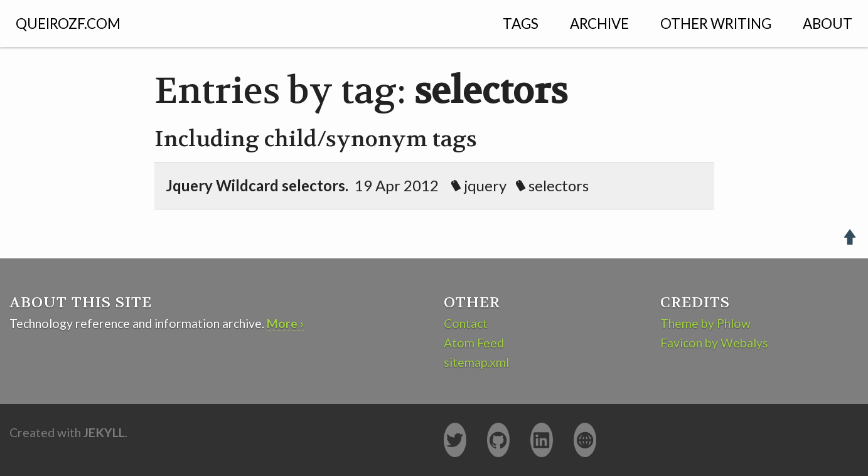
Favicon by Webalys (714, 343)
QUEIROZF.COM (68, 24)
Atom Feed (474, 343)
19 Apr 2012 (387, 185)
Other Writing (716, 24)
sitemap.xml (476, 362)
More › (285, 323)
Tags (521, 24)
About (828, 24)
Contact (466, 323)
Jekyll (104, 432)
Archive (599, 24)
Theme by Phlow (705, 323)
